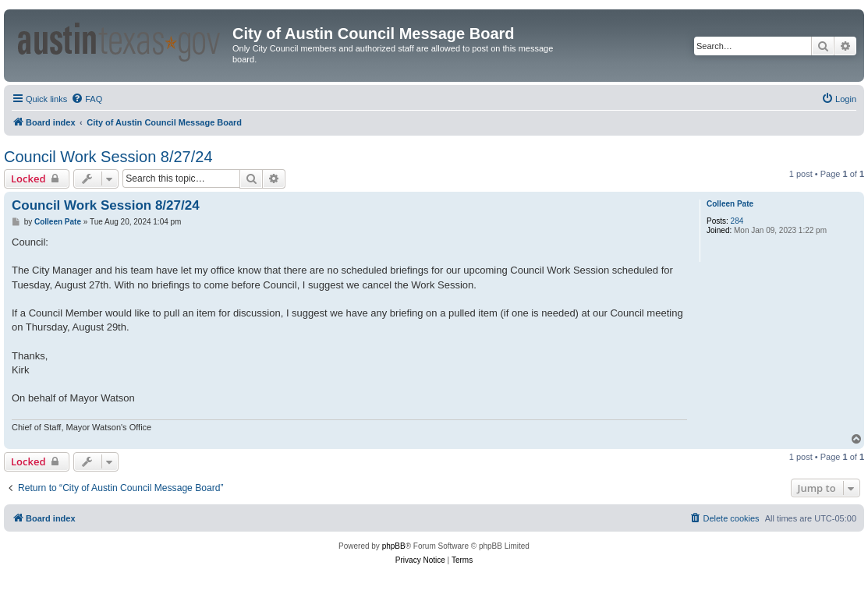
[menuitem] (87, 99)
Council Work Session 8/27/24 (108, 157)
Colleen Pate (730, 204)
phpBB (394, 546)
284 (737, 221)
